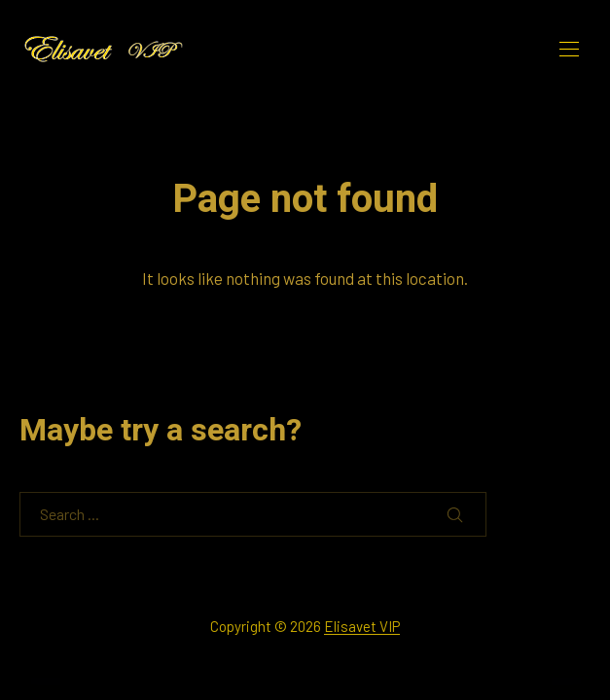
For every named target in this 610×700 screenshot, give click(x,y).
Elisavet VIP (362, 626)
